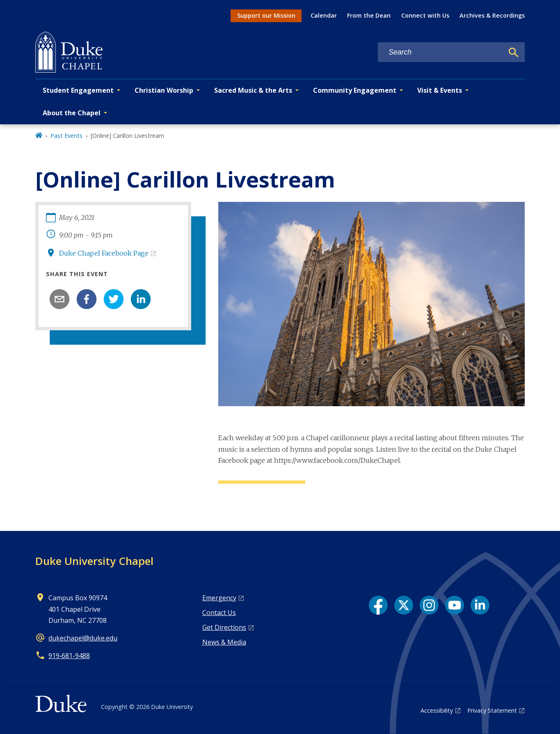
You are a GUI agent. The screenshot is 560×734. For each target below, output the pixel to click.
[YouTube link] (455, 605)
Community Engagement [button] (355, 90)
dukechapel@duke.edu (83, 638)
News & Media (224, 642)
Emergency (219, 598)
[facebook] (87, 299)
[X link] (404, 605)
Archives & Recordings (492, 15)
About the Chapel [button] (72, 113)
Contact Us (219, 613)
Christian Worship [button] (164, 90)
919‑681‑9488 (69, 656)
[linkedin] (141, 299)
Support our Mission (266, 15)
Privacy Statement (492, 710)
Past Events (66, 136)
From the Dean (369, 15)
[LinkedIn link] (480, 605)
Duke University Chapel (94, 561)
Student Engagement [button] (78, 90)
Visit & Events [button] (440, 90)
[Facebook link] (378, 605)
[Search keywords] (441, 52)
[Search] (514, 53)
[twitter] (114, 299)
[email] (59, 299)
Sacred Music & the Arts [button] (253, 90)
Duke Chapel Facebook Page (104, 253)
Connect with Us (425, 15)
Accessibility (437, 710)
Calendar (324, 15)
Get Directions (224, 627)
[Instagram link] (429, 605)
